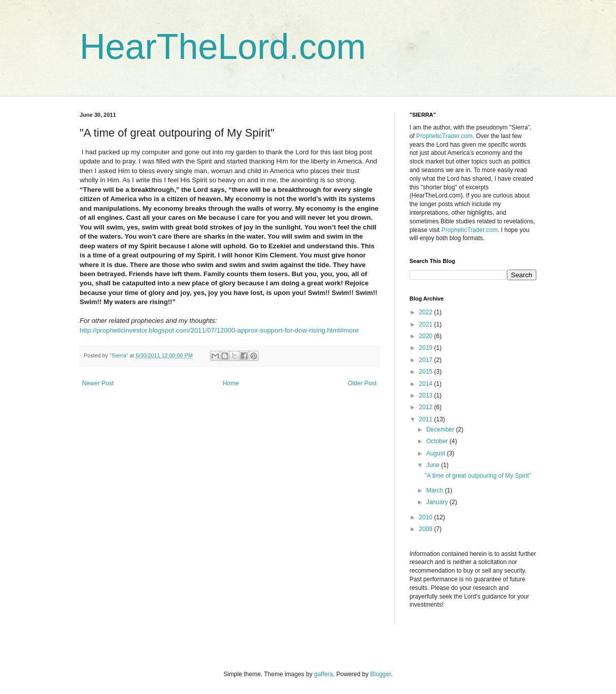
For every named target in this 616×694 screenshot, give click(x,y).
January (438, 502)
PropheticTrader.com (444, 136)
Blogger (381, 674)
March (436, 490)
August (437, 453)
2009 (427, 529)
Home (231, 383)
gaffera (323, 674)
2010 (427, 517)
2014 (427, 384)
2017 (427, 360)
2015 (427, 372)
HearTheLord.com (223, 47)
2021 (427, 324)
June (434, 465)
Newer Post (98, 383)
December (441, 429)
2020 (427, 336)
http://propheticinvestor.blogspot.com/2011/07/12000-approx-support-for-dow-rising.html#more (219, 330)
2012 (427, 407)
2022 (427, 312)
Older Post (362, 383)
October (438, 441)
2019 (427, 348)
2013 (427, 395)
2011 (427, 419)
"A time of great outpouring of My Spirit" (478, 476)
